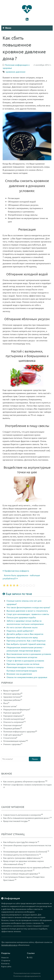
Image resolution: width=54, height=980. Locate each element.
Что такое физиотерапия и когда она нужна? (28, 607)
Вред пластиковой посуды (15, 821)
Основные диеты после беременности (21, 855)
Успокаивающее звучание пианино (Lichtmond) (25, 852)
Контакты (5, 963)
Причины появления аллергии (22, 657)
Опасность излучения (14, 722)
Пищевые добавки (13, 728)
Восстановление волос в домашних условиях (29, 654)
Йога (6, 703)
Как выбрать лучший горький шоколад (26, 644)
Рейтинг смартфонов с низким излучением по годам (27, 785)
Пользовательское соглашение (27, 973)
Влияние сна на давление (19, 674)
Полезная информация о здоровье (20, 731)
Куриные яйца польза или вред (22, 637)
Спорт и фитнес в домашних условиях (25, 661)
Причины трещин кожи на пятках (23, 664)
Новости (5, 957)
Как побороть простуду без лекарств (20, 842)
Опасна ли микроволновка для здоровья (27, 677)
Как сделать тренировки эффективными (22, 858)
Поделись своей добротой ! (20, 631)
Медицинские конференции (17, 709)
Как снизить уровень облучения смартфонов (24, 781)
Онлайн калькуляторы (14, 719)
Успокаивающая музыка (16, 741)
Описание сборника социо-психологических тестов (27, 845)
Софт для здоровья (13, 735)
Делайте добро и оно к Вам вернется (25, 634)
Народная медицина (14, 716)
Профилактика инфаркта (16, 571)
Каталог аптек (10, 706)
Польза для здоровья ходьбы (21, 617)
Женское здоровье (13, 694)
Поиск (35, 759)
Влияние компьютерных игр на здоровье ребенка (26, 867)
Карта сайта (6, 966)
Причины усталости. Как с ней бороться (26, 641)
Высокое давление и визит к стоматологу (27, 611)
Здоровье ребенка (13, 700)
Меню (7, 28)
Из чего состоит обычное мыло (22, 627)
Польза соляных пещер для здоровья (21, 874)
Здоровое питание (13, 697)
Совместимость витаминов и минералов (22, 815)
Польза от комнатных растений (18, 870)
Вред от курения (11, 690)
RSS (31, 957)
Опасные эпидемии (13, 725)
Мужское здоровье (12, 713)
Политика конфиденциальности (27, 976)
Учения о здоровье (13, 744)
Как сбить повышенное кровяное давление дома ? (26, 818)
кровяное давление (16, 72)
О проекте (6, 960)
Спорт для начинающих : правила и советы (28, 614)
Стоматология (10, 738)
